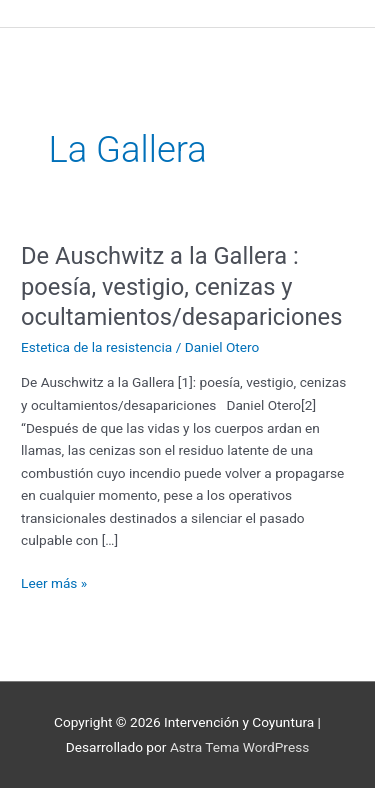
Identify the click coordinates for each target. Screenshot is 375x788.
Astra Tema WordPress (239, 747)
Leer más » (54, 581)
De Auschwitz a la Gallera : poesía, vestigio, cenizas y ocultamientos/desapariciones (181, 287)
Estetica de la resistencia (96, 347)
